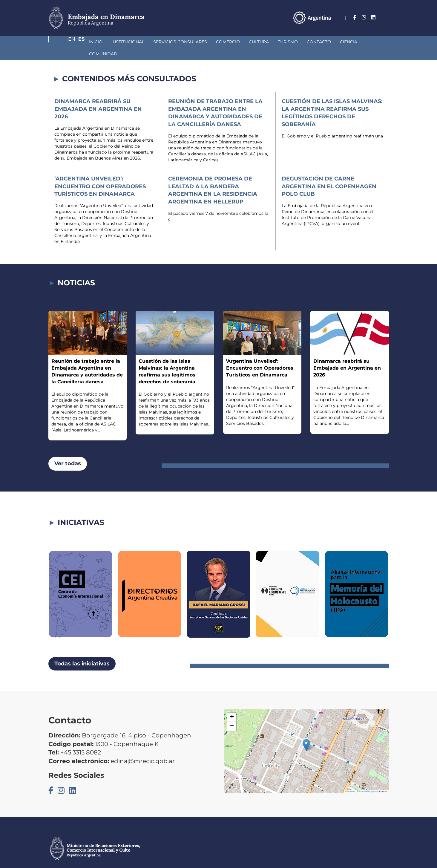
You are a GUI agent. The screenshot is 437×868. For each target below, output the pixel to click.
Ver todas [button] (68, 451)
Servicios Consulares (148, 42)
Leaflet (350, 779)
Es (386, 17)
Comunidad (349, 42)
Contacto (287, 42)
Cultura (227, 42)
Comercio (196, 42)
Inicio (64, 42)
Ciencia (317, 42)
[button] (306, 733)
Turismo (256, 42)
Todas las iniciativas (82, 652)
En (374, 17)
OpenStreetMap (367, 779)
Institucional (96, 42)
